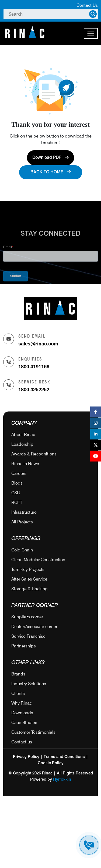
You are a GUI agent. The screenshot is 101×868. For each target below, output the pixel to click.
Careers (19, 473)
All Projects (22, 522)
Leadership (22, 444)
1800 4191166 (34, 367)
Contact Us (87, 5)
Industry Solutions (29, 684)
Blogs (17, 483)
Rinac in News (25, 464)
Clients (18, 693)
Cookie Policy (51, 763)
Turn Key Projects (28, 569)
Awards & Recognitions (34, 454)
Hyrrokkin (62, 779)
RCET (17, 502)
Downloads (22, 713)
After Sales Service (29, 579)
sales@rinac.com (38, 344)
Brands (18, 674)
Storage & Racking (29, 589)
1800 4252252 (34, 390)
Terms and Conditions (64, 757)
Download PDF (50, 157)
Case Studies (24, 723)
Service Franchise (28, 636)
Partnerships (24, 646)
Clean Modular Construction (38, 560)
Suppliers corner (27, 617)
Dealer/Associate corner (34, 627)
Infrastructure (24, 512)
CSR (16, 493)
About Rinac (23, 435)
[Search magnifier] (93, 14)
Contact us (22, 742)
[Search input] (48, 14)
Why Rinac (22, 703)
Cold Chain (22, 550)
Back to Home (51, 172)
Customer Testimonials (33, 732)
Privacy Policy (26, 757)
